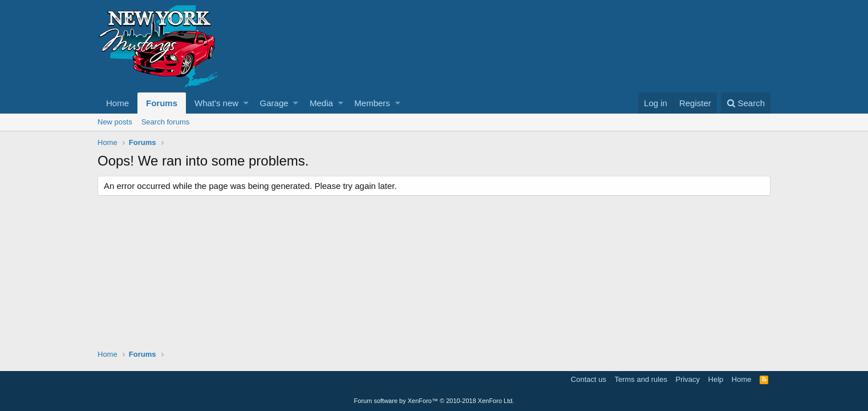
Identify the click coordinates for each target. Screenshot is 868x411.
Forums (162, 103)
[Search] (746, 103)
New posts (115, 122)
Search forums (166, 122)
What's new (216, 103)
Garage (274, 103)
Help (716, 379)
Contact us (589, 379)
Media (321, 103)
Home (117, 103)
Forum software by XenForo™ (434, 401)
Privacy (687, 379)
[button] (246, 103)
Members (372, 103)
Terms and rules (640, 379)
